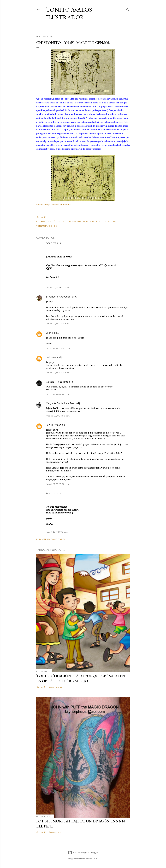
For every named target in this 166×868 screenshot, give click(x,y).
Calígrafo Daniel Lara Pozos (61, 403)
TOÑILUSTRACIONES (46, 226)
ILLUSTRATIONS (109, 221)
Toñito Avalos (53, 425)
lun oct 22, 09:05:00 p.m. (58, 394)
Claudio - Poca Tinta (57, 382)
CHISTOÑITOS (53, 221)
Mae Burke (93, 859)
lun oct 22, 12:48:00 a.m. (58, 288)
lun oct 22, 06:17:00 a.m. (58, 324)
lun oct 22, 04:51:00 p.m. (58, 373)
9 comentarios (55, 832)
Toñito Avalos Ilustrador (69, 13)
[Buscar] (128, 9)
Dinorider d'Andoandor (59, 297)
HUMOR (81, 221)
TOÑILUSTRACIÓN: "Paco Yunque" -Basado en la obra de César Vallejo (81, 678)
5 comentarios (55, 687)
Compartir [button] (41, 217)
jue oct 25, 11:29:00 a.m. (57, 532)
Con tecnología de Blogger (83, 853)
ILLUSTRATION (93, 221)
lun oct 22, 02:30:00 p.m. (58, 348)
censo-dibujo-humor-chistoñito (54, 205)
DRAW (73, 221)
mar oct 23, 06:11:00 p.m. (58, 416)
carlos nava (52, 357)
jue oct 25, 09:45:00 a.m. (58, 484)
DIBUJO (64, 221)
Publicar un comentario (50, 539)
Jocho (49, 333)
